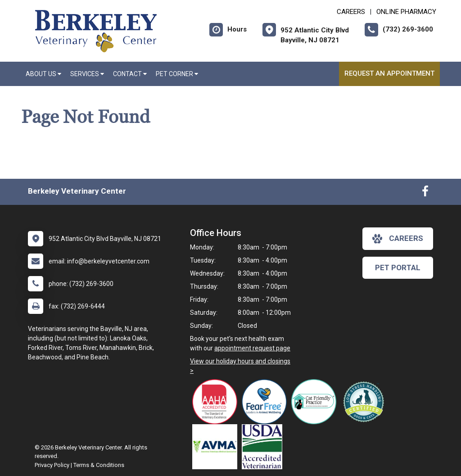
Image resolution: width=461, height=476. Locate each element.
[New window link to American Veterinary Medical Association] (217, 447)
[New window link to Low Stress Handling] (366, 402)
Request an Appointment (389, 73)
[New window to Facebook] (425, 193)
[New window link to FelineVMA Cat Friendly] (316, 402)
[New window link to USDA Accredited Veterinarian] (264, 447)
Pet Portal (398, 267)
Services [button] (87, 74)
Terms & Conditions (99, 465)
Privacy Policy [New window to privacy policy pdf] (52, 465)
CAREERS (351, 12)
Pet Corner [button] (177, 74)
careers (398, 239)
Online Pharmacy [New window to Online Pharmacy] (406, 12)
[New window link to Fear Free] (267, 402)
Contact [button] (130, 74)
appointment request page (252, 348)
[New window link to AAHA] (217, 402)
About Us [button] (43, 74)
